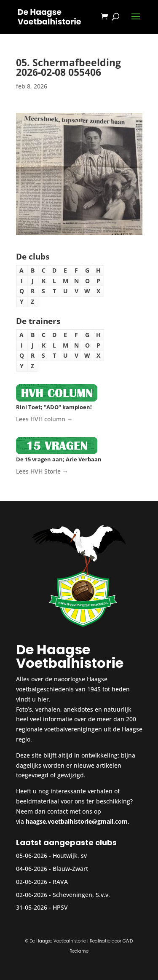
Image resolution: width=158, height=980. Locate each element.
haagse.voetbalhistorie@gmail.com (77, 821)
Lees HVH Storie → (42, 471)
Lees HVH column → (44, 419)
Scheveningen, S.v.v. (81, 895)
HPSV (60, 907)
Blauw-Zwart (70, 869)
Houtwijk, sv (70, 855)
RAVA (60, 882)
